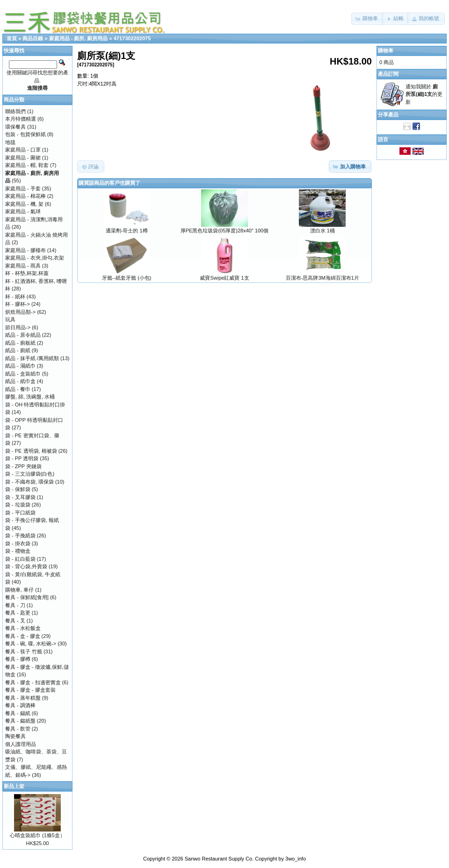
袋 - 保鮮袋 (18, 489)
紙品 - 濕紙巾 (20, 366)
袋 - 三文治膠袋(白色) (30, 474)
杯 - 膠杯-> (18, 304)
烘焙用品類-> (20, 312)
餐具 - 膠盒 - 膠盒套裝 (30, 690)
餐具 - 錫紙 (18, 713)
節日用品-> (18, 327)
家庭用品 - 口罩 (23, 150)
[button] (367, 19)
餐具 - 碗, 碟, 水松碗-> (31, 644)
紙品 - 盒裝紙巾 (23, 374)
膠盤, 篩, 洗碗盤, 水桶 (30, 397)
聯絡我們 (15, 111)
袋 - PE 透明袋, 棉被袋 (31, 451)
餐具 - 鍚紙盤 (20, 721)
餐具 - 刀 (15, 605)
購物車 (386, 51)
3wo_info (296, 859)
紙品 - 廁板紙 (20, 343)
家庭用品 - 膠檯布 (25, 250)
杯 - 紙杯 (15, 297)
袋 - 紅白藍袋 (20, 559)
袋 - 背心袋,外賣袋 (26, 566)
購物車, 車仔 (19, 590)
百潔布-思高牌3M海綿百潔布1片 (322, 278)
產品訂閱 (388, 74)
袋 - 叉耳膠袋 (20, 497)
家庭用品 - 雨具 (23, 266)
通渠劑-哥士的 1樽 (127, 231)
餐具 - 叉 (15, 621)
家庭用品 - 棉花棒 (25, 196)
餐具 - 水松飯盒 (23, 628)
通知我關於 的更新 (424, 94)
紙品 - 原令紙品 (23, 335)
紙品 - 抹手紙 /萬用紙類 (32, 358)
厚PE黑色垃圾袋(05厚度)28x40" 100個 (225, 231)
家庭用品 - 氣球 (23, 211)
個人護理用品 (21, 744)
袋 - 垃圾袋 (18, 505)
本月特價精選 (21, 119)
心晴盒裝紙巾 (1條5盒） (37, 835)
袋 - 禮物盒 (18, 551)
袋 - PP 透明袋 (22, 458)
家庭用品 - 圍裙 (23, 158)
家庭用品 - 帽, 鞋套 (27, 165)
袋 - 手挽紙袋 (20, 535)
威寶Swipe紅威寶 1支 (224, 278)
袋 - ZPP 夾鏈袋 (23, 466)
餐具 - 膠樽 (18, 659)
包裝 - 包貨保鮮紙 (25, 134)
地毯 (10, 142)
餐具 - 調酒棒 (20, 705)
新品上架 (14, 786)
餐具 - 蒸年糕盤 (23, 698)
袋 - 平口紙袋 (20, 513)
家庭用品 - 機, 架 (24, 204)
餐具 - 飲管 (18, 729)
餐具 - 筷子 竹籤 (24, 651)
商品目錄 (33, 38)
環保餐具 (15, 127)
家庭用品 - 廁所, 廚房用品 (79, 38)
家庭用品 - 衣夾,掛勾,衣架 (35, 258)
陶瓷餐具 (15, 736)
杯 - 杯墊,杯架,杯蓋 (27, 273)
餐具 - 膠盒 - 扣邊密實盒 (33, 682)
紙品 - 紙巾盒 (20, 381)
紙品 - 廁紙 (18, 350)
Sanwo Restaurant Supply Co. (219, 859)
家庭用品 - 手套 (23, 188)
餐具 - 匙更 (18, 613)
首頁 (12, 38)
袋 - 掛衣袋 (18, 543)
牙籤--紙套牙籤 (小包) (127, 278)
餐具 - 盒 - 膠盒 (23, 636)
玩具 (10, 319)
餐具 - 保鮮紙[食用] (27, 597)
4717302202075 (132, 38)
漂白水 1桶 (322, 231)
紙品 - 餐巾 (18, 389)
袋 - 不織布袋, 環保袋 (29, 482)
